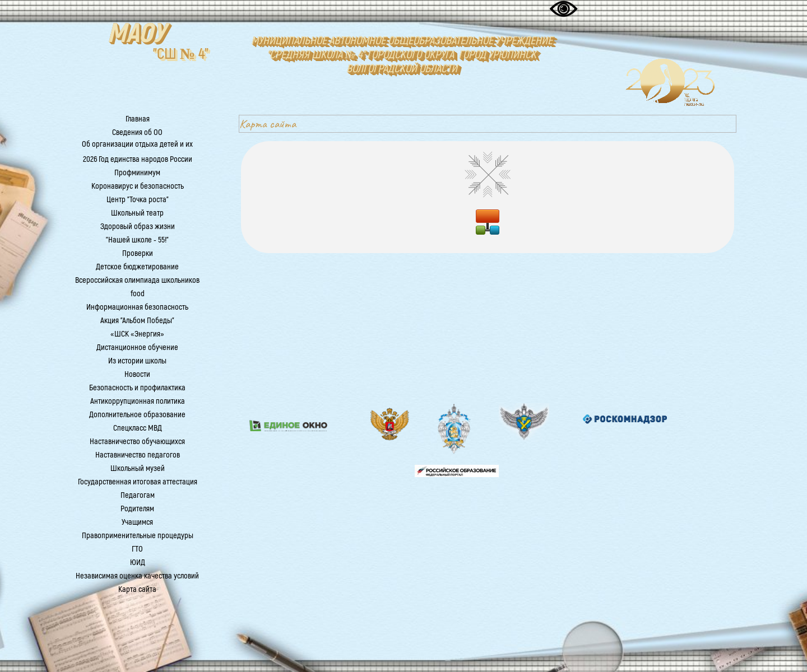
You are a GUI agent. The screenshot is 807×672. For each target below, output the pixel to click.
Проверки (138, 253)
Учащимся (137, 522)
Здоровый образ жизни (138, 227)
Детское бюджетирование (137, 267)
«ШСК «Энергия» (137, 334)
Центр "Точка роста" (138, 200)
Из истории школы (137, 361)
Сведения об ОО (137, 132)
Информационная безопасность (137, 307)
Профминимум (137, 173)
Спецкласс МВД (138, 428)
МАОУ (136, 34)
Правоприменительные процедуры (138, 536)
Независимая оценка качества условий (137, 576)
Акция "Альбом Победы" (137, 321)
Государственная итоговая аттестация (138, 482)
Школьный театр (137, 213)
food (138, 294)
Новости (137, 374)
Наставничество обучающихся (137, 442)
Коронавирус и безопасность (138, 186)
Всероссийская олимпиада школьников (137, 280)
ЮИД (138, 563)
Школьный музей (138, 468)
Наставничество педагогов (138, 455)
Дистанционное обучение (137, 347)
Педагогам (138, 495)
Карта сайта (137, 589)
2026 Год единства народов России (138, 159)
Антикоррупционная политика (138, 401)
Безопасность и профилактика (137, 388)
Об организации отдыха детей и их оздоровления (137, 150)
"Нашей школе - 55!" (137, 240)
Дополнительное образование (137, 415)
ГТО (137, 549)
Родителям (137, 509)
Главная (138, 119)
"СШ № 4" (181, 54)
